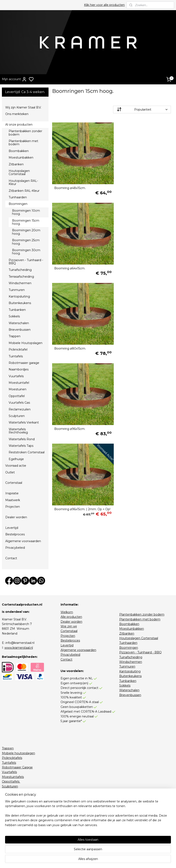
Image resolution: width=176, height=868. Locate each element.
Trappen (15, 336)
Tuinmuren (17, 290)
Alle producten (71, 617)
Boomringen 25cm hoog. (26, 242)
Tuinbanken (17, 310)
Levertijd (12, 528)
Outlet (10, 472)
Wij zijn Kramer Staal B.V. (23, 107)
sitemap (106, 860)
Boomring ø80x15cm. (70, 263)
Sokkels (14, 316)
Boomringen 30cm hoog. (26, 252)
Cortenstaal (14, 483)
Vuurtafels (16, 376)
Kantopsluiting (19, 296)
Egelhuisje (16, 459)
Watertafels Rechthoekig (18, 431)
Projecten (13, 507)
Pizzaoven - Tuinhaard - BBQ (26, 262)
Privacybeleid (15, 548)
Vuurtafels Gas (19, 403)
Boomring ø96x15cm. (133, 263)
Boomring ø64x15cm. (133, 186)
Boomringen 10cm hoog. (26, 212)
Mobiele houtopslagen (18, 753)
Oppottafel (17, 396)
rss (114, 860)
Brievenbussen (20, 330)
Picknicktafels (12, 758)
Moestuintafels (13, 777)
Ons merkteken (17, 114)
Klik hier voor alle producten (104, 5)
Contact (11, 558)
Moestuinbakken (21, 158)
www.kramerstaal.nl (19, 648)
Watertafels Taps (21, 446)
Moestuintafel (19, 383)
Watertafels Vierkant (24, 422)
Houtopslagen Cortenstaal (19, 172)
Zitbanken (16, 164)
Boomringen (18, 204)
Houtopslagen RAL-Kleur (23, 182)
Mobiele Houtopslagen (26, 343)
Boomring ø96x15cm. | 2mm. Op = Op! (79, 340)
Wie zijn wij (69, 626)
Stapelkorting (12, 834)
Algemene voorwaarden (23, 541)
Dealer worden (16, 517)
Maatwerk (13, 500)
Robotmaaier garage (24, 363)
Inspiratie (12, 493)
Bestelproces (15, 534)
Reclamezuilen (20, 409)
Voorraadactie (12, 829)
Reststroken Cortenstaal (27, 452)
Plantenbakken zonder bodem (25, 133)
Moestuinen (18, 389)
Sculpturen (17, 416)
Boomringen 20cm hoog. (26, 232)
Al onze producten (19, 125)
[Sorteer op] (142, 110)
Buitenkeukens (20, 303)
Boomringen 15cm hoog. (26, 222)
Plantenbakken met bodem (23, 143)
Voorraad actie (16, 466)
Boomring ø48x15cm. (70, 186)
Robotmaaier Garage (17, 767)
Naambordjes (19, 369)
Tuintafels (16, 356)
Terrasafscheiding (21, 277)
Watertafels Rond (22, 439)
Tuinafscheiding (20, 270)
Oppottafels (11, 782)
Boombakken (19, 151)
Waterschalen (19, 323)
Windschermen (20, 283)
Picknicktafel (18, 350)
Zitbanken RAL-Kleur (24, 191)
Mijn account (14, 79)
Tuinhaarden (18, 197)
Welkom (67, 612)
